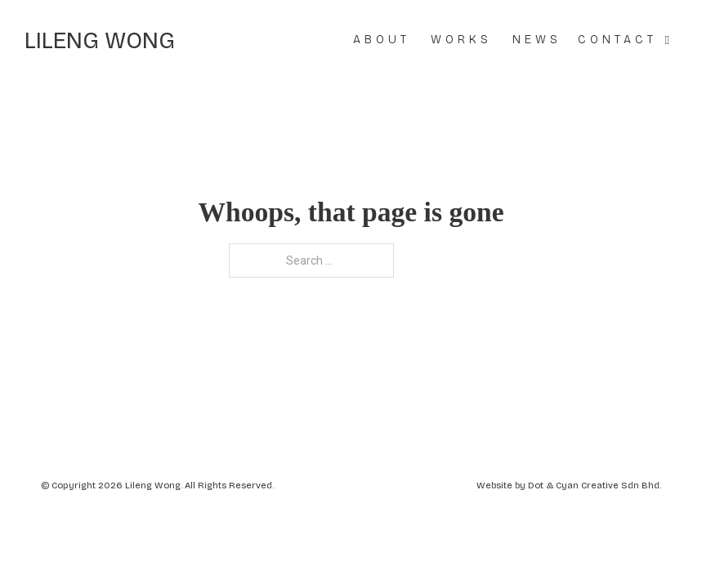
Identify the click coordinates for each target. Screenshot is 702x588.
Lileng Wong (100, 41)
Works (461, 40)
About (382, 40)
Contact (617, 40)
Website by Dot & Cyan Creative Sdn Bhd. (569, 486)
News (537, 40)
